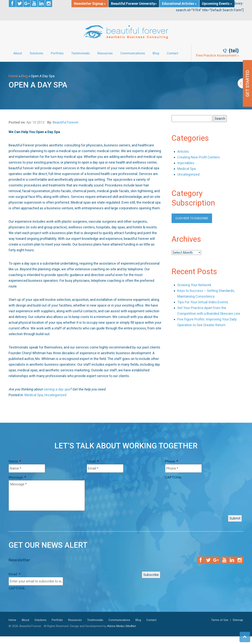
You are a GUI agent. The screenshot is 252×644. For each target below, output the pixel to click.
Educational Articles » (179, 4)
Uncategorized (55, 395)
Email (93, 461)
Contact (173, 53)
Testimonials (81, 53)
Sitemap (238, 620)
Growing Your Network (194, 285)
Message (17, 477)
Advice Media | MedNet (122, 626)
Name (15, 461)
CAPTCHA (173, 477)
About (18, 53)
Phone (172, 461)
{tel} (234, 51)
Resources (105, 53)
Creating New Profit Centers (199, 157)
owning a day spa (57, 389)
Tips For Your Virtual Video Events (203, 302)
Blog (156, 53)
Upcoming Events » (217, 4)
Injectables (186, 163)
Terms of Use (220, 620)
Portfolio (57, 53)
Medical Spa (34, 395)
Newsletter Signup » (90, 4)
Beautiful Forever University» (134, 4)
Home (13, 76)
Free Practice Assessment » (217, 55)
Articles (183, 151)
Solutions (36, 53)
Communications (133, 53)
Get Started (245, 83)
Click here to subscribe (192, 218)
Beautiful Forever (66, 122)
